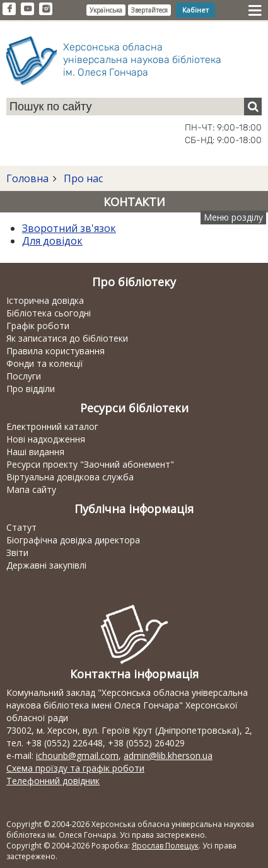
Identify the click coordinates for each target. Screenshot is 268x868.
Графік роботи (38, 326)
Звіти (17, 553)
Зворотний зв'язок (69, 228)
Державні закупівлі (46, 565)
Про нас (82, 178)
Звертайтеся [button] (149, 10)
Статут (21, 527)
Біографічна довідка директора (73, 540)
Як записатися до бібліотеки (67, 338)
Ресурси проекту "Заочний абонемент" (90, 464)
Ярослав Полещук (165, 846)
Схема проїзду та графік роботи (75, 768)
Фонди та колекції (45, 363)
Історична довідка (45, 300)
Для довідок (52, 241)
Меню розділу (233, 217)
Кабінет (195, 10)
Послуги (24, 376)
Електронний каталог (52, 426)
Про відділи (31, 389)
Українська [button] (106, 10)
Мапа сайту (31, 489)
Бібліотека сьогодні (49, 313)
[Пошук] (253, 107)
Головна (27, 178)
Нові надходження (46, 439)
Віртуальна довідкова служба (70, 477)
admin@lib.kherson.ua (168, 755)
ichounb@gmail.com (77, 755)
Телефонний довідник (53, 781)
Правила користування (55, 351)
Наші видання (35, 452)
